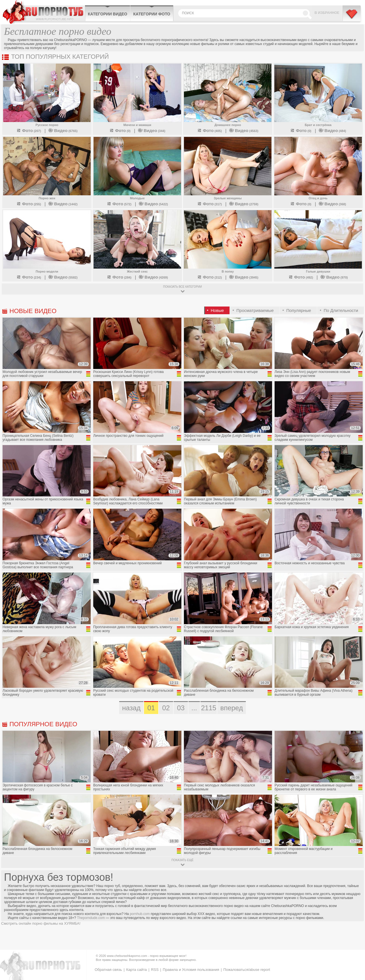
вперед (231, 708)
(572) (119, 204)
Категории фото (152, 14)
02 (166, 708)
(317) (209, 204)
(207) (29, 131)
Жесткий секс (137, 271)
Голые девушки (318, 271)
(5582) (63, 277)
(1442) (63, 204)
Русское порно (47, 125)
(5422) (153, 204)
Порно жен (47, 198)
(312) (209, 277)
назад (131, 708)
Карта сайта (136, 970)
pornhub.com (140, 914)
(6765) (63, 131)
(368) (332, 204)
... (194, 708)
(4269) (153, 277)
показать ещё (182, 860)
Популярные (299, 310)
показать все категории (182, 287)
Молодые (137, 198)
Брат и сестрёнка (318, 125)
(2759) (244, 204)
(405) (209, 131)
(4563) (244, 131)
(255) (29, 204)
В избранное (327, 13)
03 (181, 708)
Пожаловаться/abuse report (247, 970)
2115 (209, 708)
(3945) (244, 277)
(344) (152, 131)
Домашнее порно (228, 125)
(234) (29, 277)
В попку (228, 271)
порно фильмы (45, 923)
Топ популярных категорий (60, 57)
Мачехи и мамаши (137, 125)
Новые (217, 310)
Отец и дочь (318, 198)
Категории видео (108, 14)
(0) (120, 131)
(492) (301, 277)
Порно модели (47, 271)
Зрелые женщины (228, 198)
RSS (155, 970)
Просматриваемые (255, 310)
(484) (332, 131)
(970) (334, 277)
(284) (119, 277)
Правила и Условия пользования (191, 970)
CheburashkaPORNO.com (44, 12)
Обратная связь (108, 970)
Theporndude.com (91, 918)
